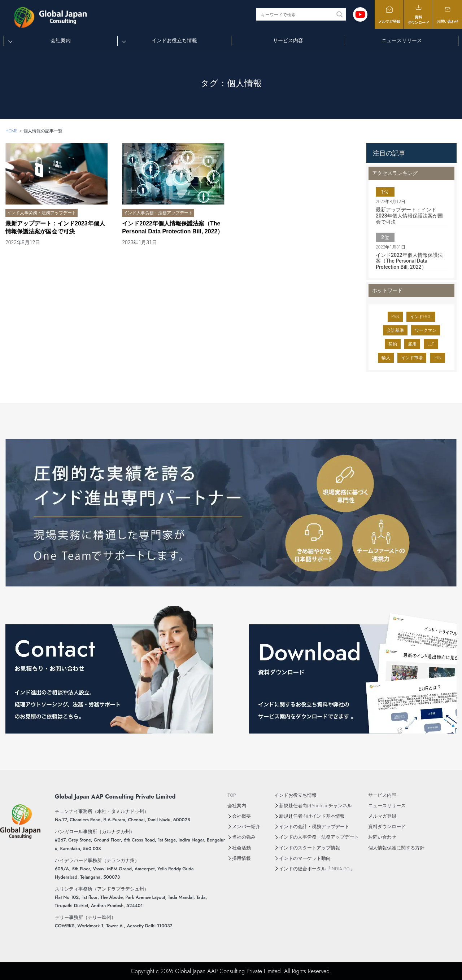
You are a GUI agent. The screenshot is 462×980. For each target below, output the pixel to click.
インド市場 (412, 358)
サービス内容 (288, 40)
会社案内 (61, 40)
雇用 (412, 344)
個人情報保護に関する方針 (396, 848)
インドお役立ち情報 (174, 40)
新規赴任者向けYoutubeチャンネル (315, 806)
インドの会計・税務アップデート (314, 827)
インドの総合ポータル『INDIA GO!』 (317, 869)
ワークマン (426, 330)
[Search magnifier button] (340, 14)
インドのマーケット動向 (305, 858)
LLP (431, 344)
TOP (232, 795)
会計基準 (395, 330)
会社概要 (241, 816)
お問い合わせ (448, 14)
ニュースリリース (402, 40)
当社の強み (244, 837)
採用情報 (241, 858)
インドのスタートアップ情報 (310, 848)
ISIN (437, 358)
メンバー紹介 (246, 827)
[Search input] (297, 14)
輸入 (386, 358)
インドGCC (421, 317)
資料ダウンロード (418, 14)
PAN (395, 317)
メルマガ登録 (389, 14)
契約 (393, 344)
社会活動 (241, 848)
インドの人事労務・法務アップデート (319, 837)
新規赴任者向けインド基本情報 (312, 816)
